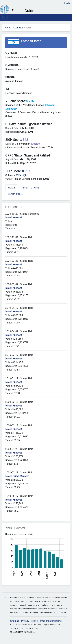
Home (8, 28)
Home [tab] (11, 188)
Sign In (67, 3)
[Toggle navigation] (5, 17)
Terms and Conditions (50, 621)
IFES (12, 625)
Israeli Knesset (14, 217)
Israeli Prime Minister (17, 476)
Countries (18, 28)
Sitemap (15, 621)
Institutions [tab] (31, 188)
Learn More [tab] (15, 194)
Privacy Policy (29, 621)
